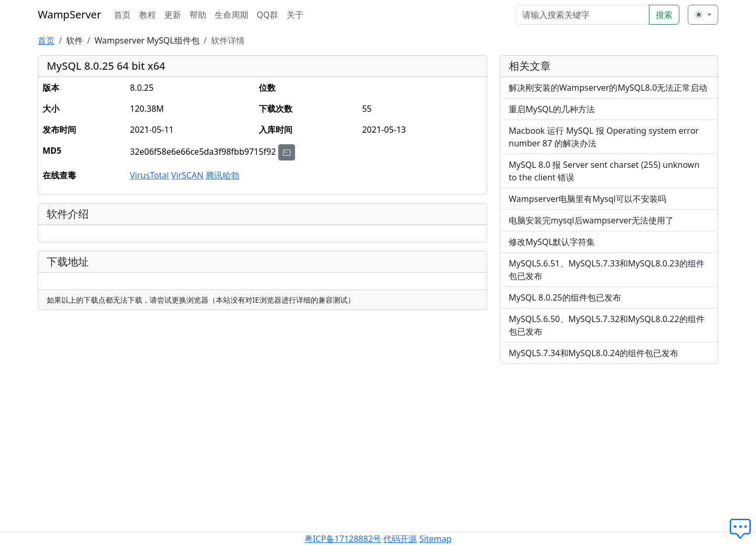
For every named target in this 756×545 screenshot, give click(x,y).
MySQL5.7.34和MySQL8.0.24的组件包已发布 (594, 353)
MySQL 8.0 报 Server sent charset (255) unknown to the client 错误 (604, 171)
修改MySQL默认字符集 (552, 242)
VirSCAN (187, 175)
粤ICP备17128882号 (343, 539)
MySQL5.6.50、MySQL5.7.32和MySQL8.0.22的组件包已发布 (607, 325)
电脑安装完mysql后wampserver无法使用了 (591, 220)
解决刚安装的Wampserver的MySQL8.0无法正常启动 (608, 88)
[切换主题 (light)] (703, 15)
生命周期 (232, 15)
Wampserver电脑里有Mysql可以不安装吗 (587, 199)
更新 (173, 15)
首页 (122, 15)
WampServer (70, 14)
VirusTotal (149, 175)
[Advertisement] (609, 446)
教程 (148, 15)
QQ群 (267, 15)
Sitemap (436, 539)
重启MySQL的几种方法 (552, 109)
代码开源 (400, 539)
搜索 (664, 15)
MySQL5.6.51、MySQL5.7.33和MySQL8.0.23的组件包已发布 (607, 270)
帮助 (198, 15)
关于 (295, 15)
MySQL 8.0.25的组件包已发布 (565, 297)
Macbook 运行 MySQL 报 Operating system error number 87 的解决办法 (604, 137)
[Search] (582, 15)
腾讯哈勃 (223, 175)
